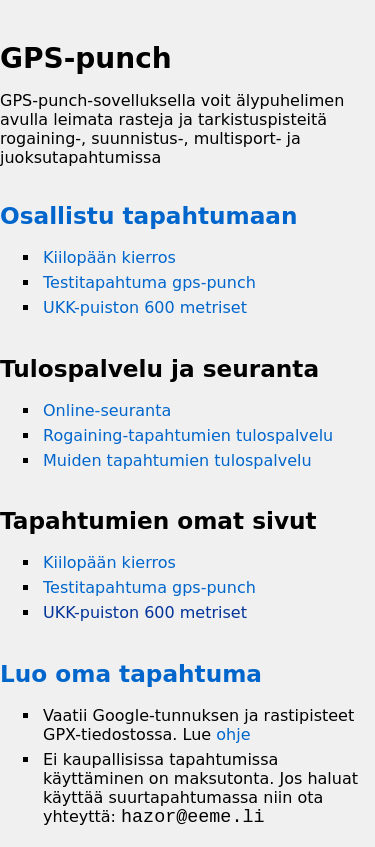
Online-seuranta (107, 410)
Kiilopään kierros (109, 257)
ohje (233, 734)
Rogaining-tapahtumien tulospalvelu (188, 435)
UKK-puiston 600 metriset (145, 307)
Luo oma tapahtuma (131, 673)
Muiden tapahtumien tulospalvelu (177, 460)
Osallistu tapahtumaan (149, 215)
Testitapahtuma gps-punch (149, 282)
